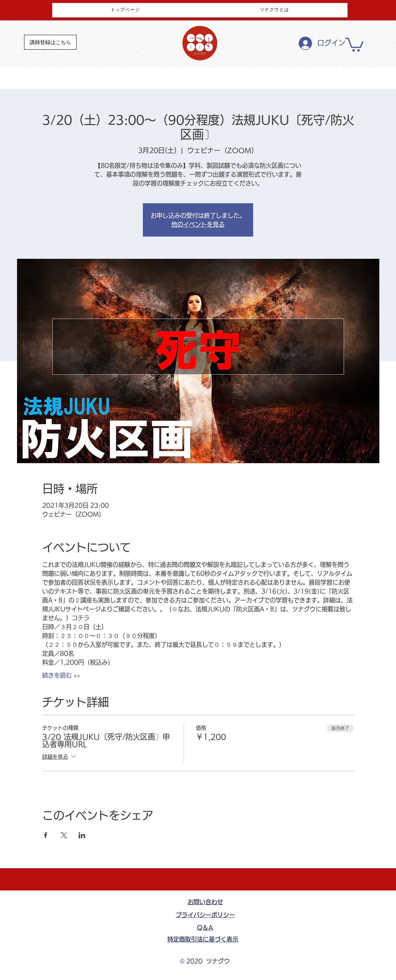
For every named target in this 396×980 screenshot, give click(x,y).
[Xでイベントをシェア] (64, 835)
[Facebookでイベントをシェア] (46, 835)
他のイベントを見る (198, 224)
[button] (354, 44)
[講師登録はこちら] (50, 42)
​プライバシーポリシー (205, 915)
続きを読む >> (61, 675)
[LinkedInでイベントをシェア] (82, 835)
